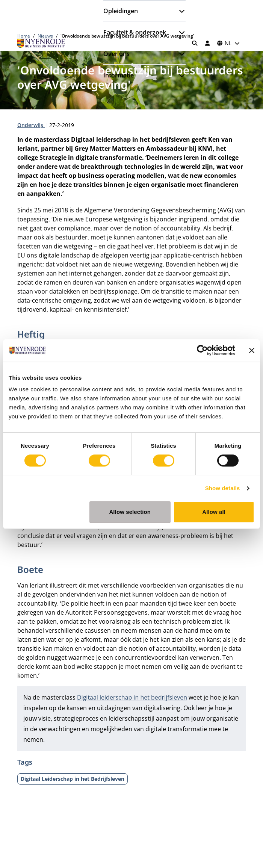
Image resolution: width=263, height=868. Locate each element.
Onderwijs (31, 125)
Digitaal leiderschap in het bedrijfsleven (132, 697)
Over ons (116, 54)
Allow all (214, 512)
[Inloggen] (207, 43)
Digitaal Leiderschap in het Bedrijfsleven (73, 779)
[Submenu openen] (179, 11)
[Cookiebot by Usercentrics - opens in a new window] (202, 350)
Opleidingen (121, 11)
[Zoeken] (195, 43)
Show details (223, 488)
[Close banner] (252, 350)
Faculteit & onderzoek (135, 32)
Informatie (119, 75)
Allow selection (130, 512)
